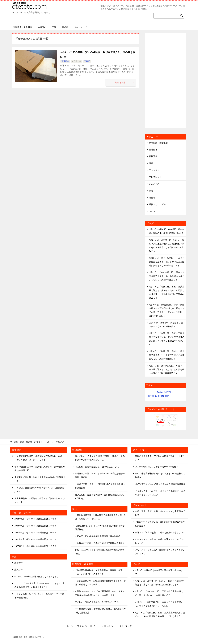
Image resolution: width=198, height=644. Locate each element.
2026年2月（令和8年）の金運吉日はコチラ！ (36, 539)
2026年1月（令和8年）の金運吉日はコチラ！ (36, 546)
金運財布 (42, 27)
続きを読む (125, 82)
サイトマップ (80, 27)
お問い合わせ (109, 626)
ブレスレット (155, 177)
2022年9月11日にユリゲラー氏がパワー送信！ (157, 467)
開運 (54, 27)
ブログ (87, 61)
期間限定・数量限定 (23, 27)
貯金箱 (152, 198)
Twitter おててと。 (166, 392)
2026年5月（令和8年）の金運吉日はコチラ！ (36, 519)
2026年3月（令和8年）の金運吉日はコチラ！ (36, 533)
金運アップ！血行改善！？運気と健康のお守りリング (160, 533)
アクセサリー (155, 170)
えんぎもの (76, 61)
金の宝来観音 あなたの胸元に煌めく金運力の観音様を (160, 484)
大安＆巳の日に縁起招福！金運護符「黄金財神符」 (99, 536)
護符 (151, 163)
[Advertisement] (166, 81)
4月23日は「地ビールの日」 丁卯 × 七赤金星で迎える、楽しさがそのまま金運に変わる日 (167, 262)
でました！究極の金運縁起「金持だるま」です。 (98, 467)
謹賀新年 (19, 563)
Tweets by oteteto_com (159, 396)
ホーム (70, 626)
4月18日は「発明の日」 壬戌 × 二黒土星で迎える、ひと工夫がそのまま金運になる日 (167, 355)
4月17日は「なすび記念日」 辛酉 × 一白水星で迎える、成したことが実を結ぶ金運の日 (167, 369)
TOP (31, 442)
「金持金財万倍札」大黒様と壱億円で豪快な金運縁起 (100, 543)
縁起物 (65, 27)
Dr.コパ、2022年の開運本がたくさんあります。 (37, 577)
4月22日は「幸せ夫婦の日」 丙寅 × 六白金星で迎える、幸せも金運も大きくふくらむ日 (167, 276)
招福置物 (65, 61)
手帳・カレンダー (157, 204)
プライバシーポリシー (88, 626)
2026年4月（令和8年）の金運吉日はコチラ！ (36, 526)
